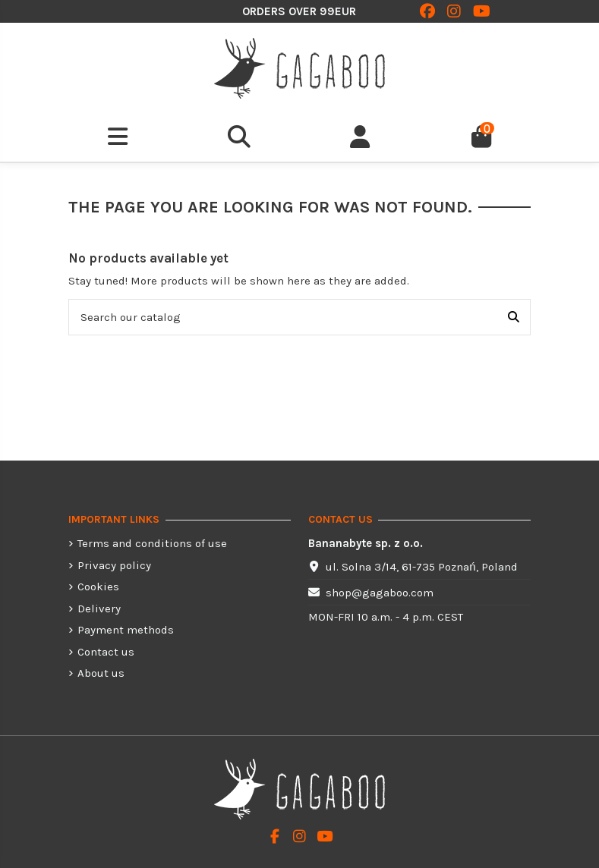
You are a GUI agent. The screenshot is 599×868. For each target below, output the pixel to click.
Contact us (106, 652)
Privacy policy (114, 565)
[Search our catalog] (514, 318)
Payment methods (126, 630)
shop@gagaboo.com (380, 593)
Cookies (98, 587)
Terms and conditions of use (152, 543)
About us (101, 673)
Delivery (99, 609)
